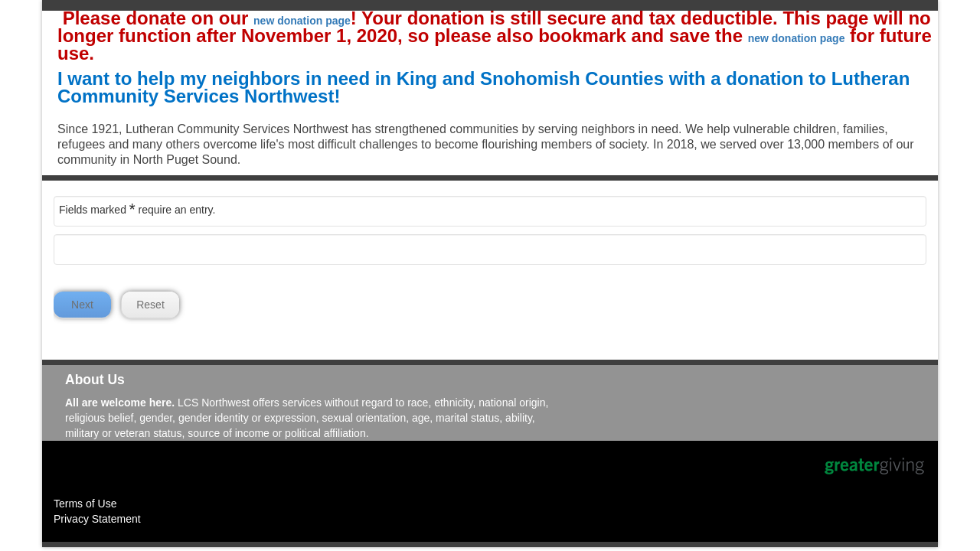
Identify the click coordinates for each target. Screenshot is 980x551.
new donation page (302, 21)
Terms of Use (85, 504)
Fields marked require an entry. (137, 209)
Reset (150, 305)
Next (82, 305)
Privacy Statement (97, 519)
